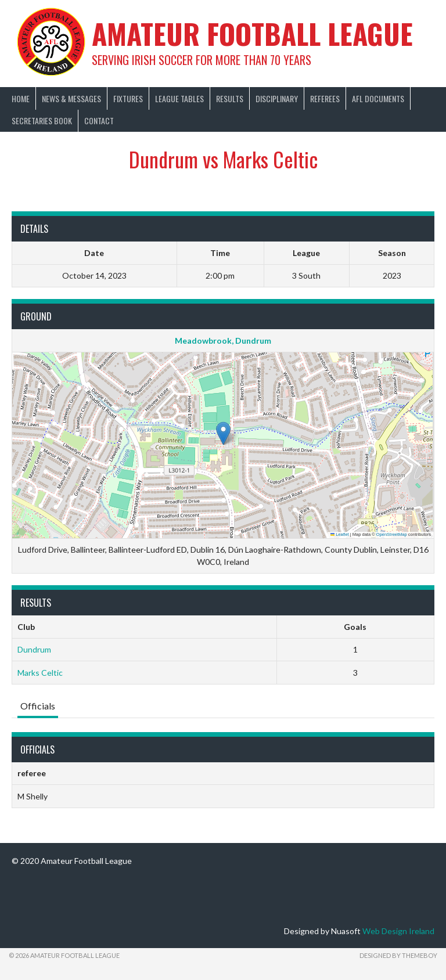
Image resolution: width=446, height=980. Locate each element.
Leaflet (340, 534)
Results (230, 98)
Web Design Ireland (398, 931)
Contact (99, 120)
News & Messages (71, 98)
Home (21, 98)
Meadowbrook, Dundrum (223, 341)
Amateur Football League (252, 33)
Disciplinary (277, 98)
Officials (38, 706)
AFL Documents (378, 98)
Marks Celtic (40, 673)
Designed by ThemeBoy (398, 955)
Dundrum (34, 649)
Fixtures (128, 98)
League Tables (179, 98)
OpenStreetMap (392, 534)
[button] (223, 433)
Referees (325, 98)
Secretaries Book (42, 120)
